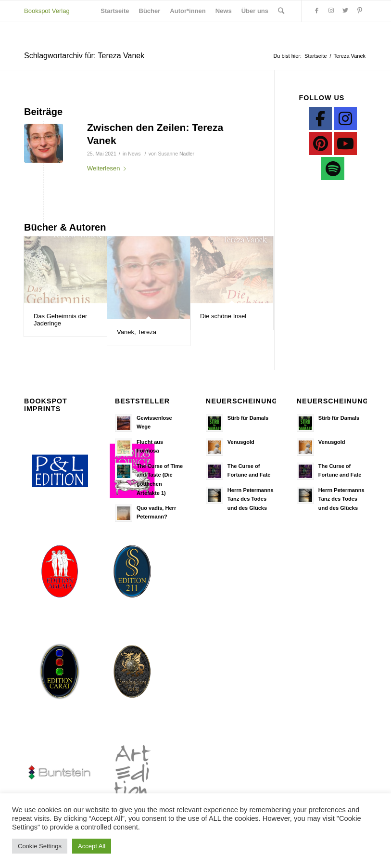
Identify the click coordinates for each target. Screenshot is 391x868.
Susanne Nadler (176, 154)
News (134, 154)
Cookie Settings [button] (40, 846)
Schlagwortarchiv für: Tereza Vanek (84, 56)
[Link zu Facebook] (316, 11)
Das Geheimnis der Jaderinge (60, 319)
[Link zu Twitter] (345, 11)
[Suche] (281, 11)
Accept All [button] (92, 846)
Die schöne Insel (223, 316)
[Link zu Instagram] (331, 11)
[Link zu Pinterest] (360, 11)
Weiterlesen (108, 168)
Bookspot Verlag (47, 11)
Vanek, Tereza (137, 332)
